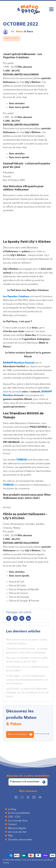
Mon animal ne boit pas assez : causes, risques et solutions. (27, 642)
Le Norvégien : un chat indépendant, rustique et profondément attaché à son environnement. (27, 680)
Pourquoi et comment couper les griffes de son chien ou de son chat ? (27, 660)
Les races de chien (18, 821)
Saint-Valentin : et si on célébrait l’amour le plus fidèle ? (28, 669)
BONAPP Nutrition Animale (19, 363)
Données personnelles (20, 840)
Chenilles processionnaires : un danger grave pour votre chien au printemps (27, 651)
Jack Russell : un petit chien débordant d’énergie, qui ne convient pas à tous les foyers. (27, 693)
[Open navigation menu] (51, 10)
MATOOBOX (12, 39)
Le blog (12, 809)
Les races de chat (17, 832)
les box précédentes (19, 813)
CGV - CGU (14, 817)
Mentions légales (17, 828)
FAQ (10, 836)
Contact (12, 824)
